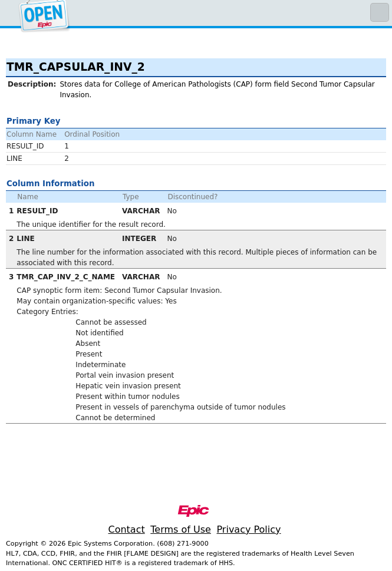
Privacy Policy (248, 529)
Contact (126, 529)
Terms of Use (181, 529)
